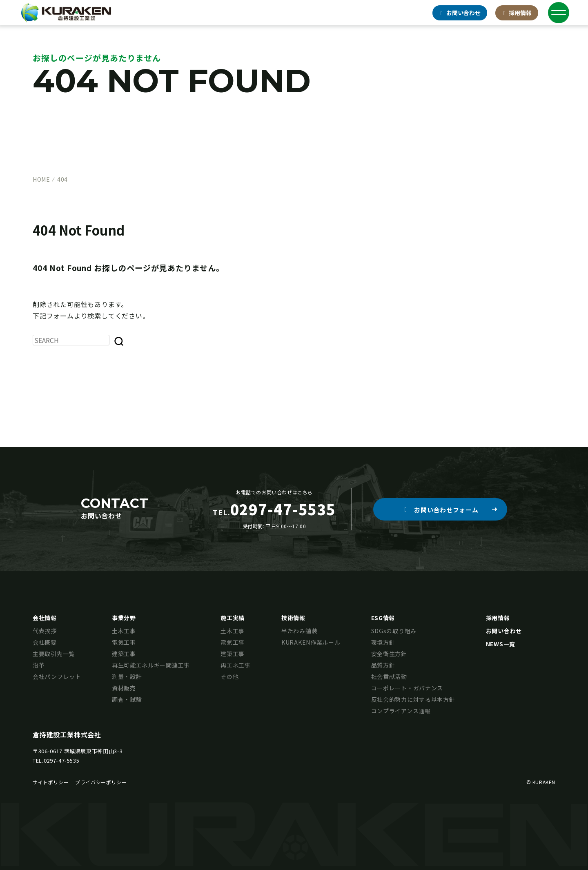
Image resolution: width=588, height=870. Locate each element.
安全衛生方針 (389, 654)
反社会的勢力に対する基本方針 (413, 699)
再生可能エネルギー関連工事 (151, 665)
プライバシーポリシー (101, 782)
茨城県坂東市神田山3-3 (94, 751)
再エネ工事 (236, 665)
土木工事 (124, 631)
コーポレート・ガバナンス (407, 688)
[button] (440, 509)
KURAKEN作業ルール (311, 642)
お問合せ (460, 13)
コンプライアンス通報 (401, 711)
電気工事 (124, 642)
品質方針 (383, 665)
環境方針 (383, 642)
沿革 (39, 665)
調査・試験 (127, 699)
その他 (229, 676)
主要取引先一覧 (54, 654)
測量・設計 (127, 676)
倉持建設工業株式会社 (67, 734)
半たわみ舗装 (299, 631)
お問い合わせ (504, 631)
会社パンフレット (57, 676)
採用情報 (517, 13)
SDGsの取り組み (394, 631)
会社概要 (45, 642)
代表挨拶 (45, 631)
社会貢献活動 (389, 676)
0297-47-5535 (62, 760)
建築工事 (124, 654)
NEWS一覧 (501, 644)
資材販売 (124, 688)
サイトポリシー (51, 782)
